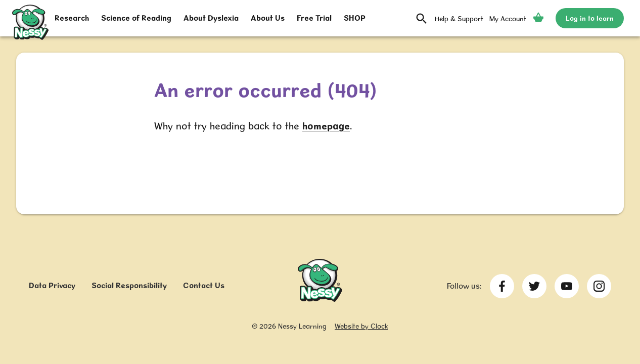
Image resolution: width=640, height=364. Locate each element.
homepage (326, 126)
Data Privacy (52, 285)
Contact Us (204, 285)
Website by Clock (361, 326)
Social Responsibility (129, 285)
